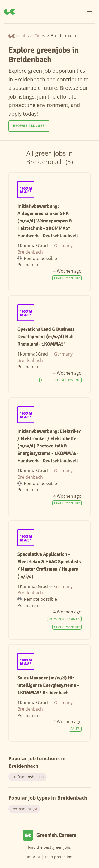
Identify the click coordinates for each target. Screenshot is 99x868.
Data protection (59, 857)
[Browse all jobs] (29, 126)
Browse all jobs (29, 126)
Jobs (25, 36)
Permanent (24, 809)
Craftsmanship (28, 777)
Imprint (34, 857)
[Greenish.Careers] (10, 12)
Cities (40, 36)
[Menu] (89, 12)
